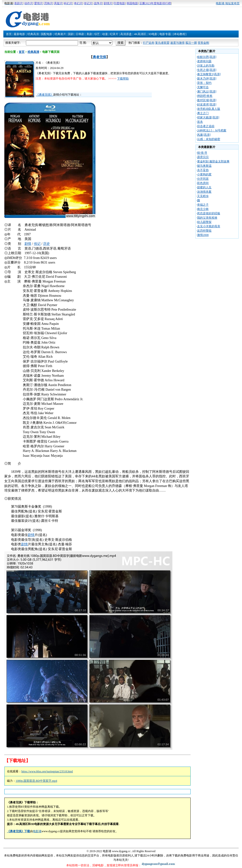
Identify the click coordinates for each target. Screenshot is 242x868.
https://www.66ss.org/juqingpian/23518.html (47, 771)
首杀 (200, 122)
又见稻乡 (203, 196)
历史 (47, 244)
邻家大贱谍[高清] (208, 117)
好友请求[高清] (207, 105)
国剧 (71, 34)
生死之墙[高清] (207, 70)
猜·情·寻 (202, 153)
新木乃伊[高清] (207, 79)
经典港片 (60, 34)
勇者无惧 (99, 57)
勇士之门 (203, 113)
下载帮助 (123, 79)
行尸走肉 (149, 43)
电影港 (37, 831)
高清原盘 (126, 34)
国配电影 (47, 34)
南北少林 (203, 209)
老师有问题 (204, 61)
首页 (9, 34)
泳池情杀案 (204, 192)
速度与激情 (177, 43)
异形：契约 (204, 83)
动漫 (105, 34)
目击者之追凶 (206, 126)
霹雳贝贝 (203, 157)
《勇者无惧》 (45, 95)
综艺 (97, 34)
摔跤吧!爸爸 (205, 96)
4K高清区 (140, 34)
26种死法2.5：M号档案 (212, 130)
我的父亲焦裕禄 (207, 218)
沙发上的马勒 (206, 66)
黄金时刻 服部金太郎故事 (213, 161)
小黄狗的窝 (204, 174)
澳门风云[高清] (207, 92)
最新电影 (19, 34)
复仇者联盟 (162, 43)
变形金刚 (203, 43)
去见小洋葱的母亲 (209, 226)
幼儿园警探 (204, 222)
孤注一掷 (191, 43)
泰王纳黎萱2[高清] (209, 74)
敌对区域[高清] (207, 100)
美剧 (89, 34)
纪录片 (114, 34)
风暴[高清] (204, 135)
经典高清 (33, 34)
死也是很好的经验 (209, 213)
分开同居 (203, 179)
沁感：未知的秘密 (209, 139)
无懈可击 (203, 87)
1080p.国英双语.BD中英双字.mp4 (36, 781)
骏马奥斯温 (204, 166)
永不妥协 (203, 170)
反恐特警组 (204, 231)
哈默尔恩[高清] (207, 57)
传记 (37, 244)
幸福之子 (203, 205)
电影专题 (165, 34)
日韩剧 (80, 34)
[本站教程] (180, 34)
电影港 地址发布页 (228, 3)
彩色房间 (203, 183)
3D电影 (153, 34)
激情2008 (203, 235)
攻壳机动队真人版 (209, 109)
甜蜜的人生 (204, 187)
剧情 (28, 244)
